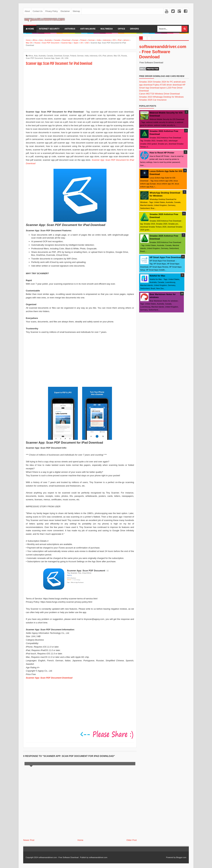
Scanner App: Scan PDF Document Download (49, 678)
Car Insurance (160, 100)
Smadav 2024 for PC (163, 82)
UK (62, 58)
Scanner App (49, 58)
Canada (50, 56)
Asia (36, 56)
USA (66, 58)
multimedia (107, 29)
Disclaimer (65, 11)
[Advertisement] (80, 88)
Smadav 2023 (146, 97)
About (27, 11)
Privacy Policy (52, 11)
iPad (104, 56)
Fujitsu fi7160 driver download (168, 85)
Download (58, 56)
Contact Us (38, 11)
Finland (73, 56)
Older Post (132, 840)
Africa (31, 56)
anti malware (88, 29)
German (80, 56)
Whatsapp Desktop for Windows (168, 97)
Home (30, 29)
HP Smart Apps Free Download (165, 257)
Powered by (171, 857)
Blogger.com (181, 857)
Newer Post (29, 840)
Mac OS (117, 56)
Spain (58, 58)
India (87, 56)
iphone (110, 56)
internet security (49, 29)
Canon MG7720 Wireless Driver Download (159, 94)
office (121, 29)
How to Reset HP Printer (162, 153)
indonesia (93, 56)
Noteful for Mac (157, 276)
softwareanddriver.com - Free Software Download (163, 52)
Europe (66, 56)
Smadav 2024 (146, 82)
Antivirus (70, 29)
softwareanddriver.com (98, 857)
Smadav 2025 (146, 100)
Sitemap (76, 11)
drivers (134, 29)
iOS (100, 56)
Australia (42, 56)
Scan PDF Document (34, 58)
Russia (124, 56)
